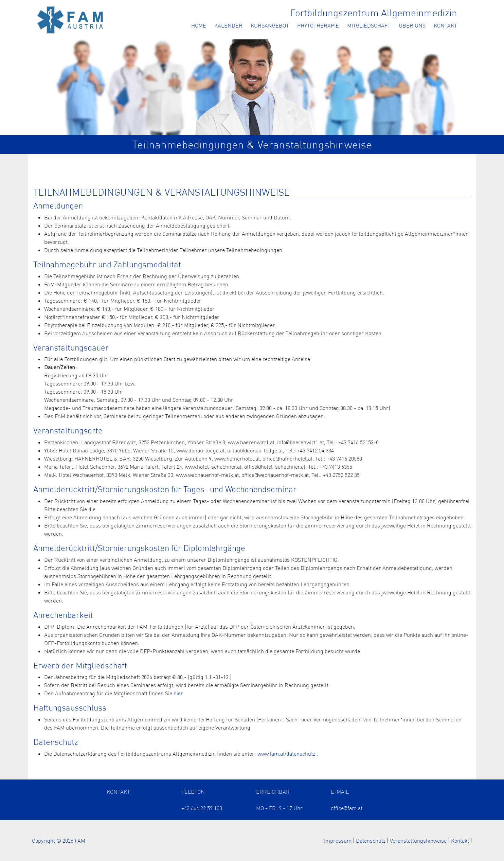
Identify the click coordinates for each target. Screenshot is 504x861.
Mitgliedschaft (369, 25)
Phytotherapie (318, 25)
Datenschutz (371, 841)
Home (199, 25)
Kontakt (445, 25)
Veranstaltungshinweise (418, 841)
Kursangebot (270, 25)
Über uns (412, 25)
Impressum (338, 841)
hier (178, 693)
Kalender (228, 25)
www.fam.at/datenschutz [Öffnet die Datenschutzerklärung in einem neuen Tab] (286, 754)
